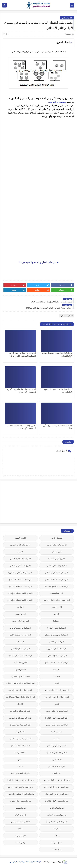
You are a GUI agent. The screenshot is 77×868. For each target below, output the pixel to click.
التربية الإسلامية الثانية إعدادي (20, 579)
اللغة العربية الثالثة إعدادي (20, 711)
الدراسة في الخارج (57, 642)
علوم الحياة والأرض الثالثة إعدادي (57, 787)
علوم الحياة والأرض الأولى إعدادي (57, 780)
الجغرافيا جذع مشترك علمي (20, 635)
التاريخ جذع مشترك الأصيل (20, 559)
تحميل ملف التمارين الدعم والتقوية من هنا (38, 262)
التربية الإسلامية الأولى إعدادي (57, 573)
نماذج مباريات (57, 843)
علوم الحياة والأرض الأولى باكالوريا (20, 780)
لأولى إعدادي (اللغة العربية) (57, 822)
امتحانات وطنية (20, 753)
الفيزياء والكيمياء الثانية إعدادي (20, 690)
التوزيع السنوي (20, 614)
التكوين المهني (57, 607)
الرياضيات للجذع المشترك (57, 656)
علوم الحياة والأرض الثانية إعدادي (20, 787)
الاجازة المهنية (20, 538)
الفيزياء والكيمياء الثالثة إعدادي (57, 690)
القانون (57, 704)
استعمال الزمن (57, 538)
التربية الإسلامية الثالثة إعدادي (57, 579)
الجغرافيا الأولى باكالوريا (57, 628)
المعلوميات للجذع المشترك (57, 753)
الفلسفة (57, 676)
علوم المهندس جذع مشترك (20, 801)
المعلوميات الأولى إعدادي (57, 746)
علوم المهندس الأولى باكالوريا (57, 801)
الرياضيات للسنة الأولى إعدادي (20, 656)
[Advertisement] (52, 502)
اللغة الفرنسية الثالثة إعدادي (20, 718)
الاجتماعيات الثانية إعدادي (20, 545)
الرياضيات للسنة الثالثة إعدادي (57, 663)
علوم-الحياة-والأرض (57, 808)
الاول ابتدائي (67, 18)
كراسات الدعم (20, 815)
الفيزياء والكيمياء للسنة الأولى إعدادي (20, 683)
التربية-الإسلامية (57, 593)
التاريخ (20, 552)
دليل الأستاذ (57, 773)
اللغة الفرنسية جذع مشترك (20, 725)
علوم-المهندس (20, 808)
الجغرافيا (57, 621)
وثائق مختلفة (57, 849)
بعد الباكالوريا (57, 759)
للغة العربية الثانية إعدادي (20, 822)
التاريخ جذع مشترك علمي (57, 566)
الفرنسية (57, 669)
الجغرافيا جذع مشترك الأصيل (57, 635)
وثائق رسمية (20, 843)
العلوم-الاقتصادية (20, 663)
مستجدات (57, 829)
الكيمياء (20, 704)
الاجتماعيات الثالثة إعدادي (57, 545)
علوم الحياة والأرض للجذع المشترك (20, 794)
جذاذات (20, 766)
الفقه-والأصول (20, 669)
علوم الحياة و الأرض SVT (20, 773)
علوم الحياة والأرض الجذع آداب (57, 794)
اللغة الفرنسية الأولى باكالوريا (57, 718)
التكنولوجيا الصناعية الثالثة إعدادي (20, 593)
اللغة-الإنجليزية (57, 732)
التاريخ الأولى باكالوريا (57, 559)
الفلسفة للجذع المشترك (21, 676)
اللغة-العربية (20, 732)
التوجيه (57, 614)
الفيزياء (57, 683)
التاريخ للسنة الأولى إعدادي (20, 566)
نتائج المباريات (20, 836)
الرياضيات (20, 642)
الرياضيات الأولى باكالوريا (57, 649)
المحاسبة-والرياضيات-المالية (20, 739)
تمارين (20, 759)
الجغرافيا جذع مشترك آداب (20, 628)
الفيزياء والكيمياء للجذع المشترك (57, 697)
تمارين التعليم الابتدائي (57, 766)
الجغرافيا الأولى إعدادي (21, 621)
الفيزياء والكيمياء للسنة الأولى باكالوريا (20, 697)
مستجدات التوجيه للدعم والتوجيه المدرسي (27, 862)
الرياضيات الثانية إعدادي (21, 649)
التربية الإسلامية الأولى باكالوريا (20, 573)
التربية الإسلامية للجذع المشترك (57, 586)
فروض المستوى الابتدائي (57, 815)
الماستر (57, 739)
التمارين (20, 607)
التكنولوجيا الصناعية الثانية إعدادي (20, 600)
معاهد (20, 829)
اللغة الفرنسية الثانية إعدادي (57, 725)
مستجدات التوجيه (57, 102)
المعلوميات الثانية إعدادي (21, 746)
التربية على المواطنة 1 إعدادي (20, 586)
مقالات (57, 836)
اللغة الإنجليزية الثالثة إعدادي (57, 711)
